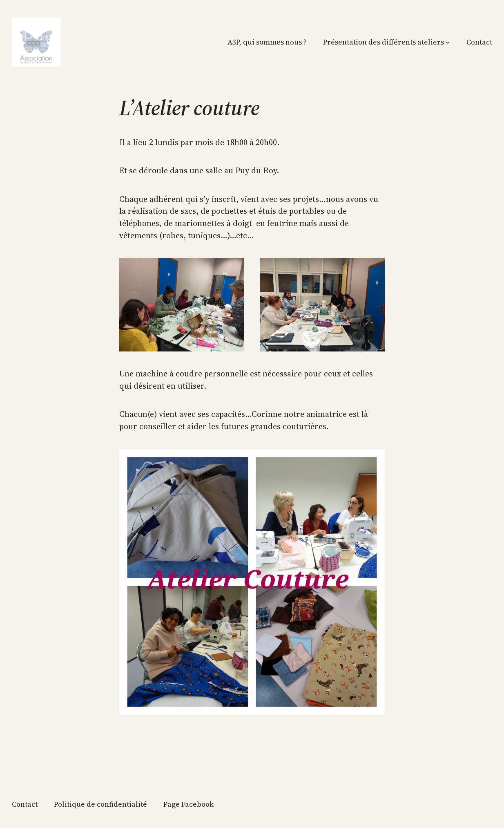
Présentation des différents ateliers (384, 42)
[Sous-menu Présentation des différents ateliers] (448, 42)
